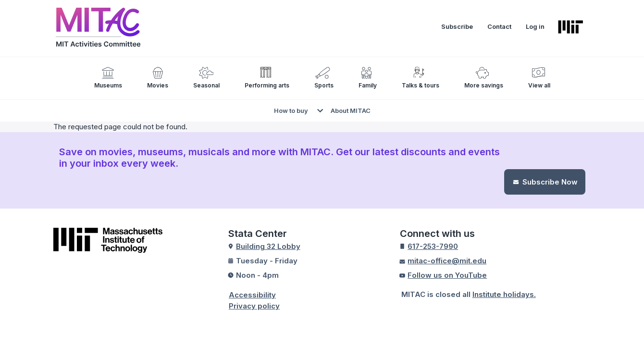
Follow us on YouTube (447, 275)
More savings (484, 85)
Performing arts (267, 85)
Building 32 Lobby (268, 246)
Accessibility (252, 294)
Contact (499, 26)
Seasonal (206, 85)
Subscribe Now (550, 181)
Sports (324, 85)
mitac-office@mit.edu (447, 260)
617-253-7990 (433, 246)
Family (368, 85)
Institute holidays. (504, 294)
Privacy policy (254, 305)
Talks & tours (421, 85)
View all (539, 85)
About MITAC (351, 110)
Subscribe (457, 26)
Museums (108, 85)
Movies (158, 85)
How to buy (291, 110)
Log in (535, 26)
